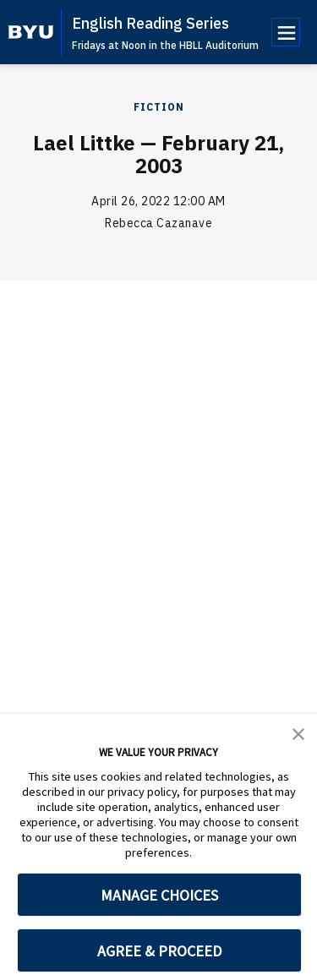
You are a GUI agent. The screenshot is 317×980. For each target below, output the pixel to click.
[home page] (31, 32)
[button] (298, 732)
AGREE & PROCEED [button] (159, 951)
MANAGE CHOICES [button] (159, 895)
